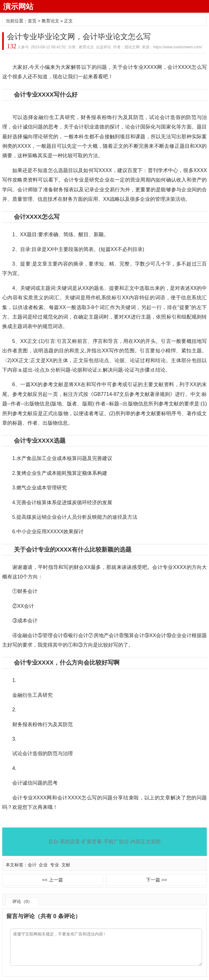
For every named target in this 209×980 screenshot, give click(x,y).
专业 (55, 865)
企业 (43, 865)
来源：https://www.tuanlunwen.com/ (172, 47)
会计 (32, 865)
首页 (32, 21)
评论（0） (22, 901)
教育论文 (50, 21)
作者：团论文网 (126, 47)
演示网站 (18, 6)
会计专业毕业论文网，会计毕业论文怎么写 (79, 36)
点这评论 (103, 47)
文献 (66, 865)
